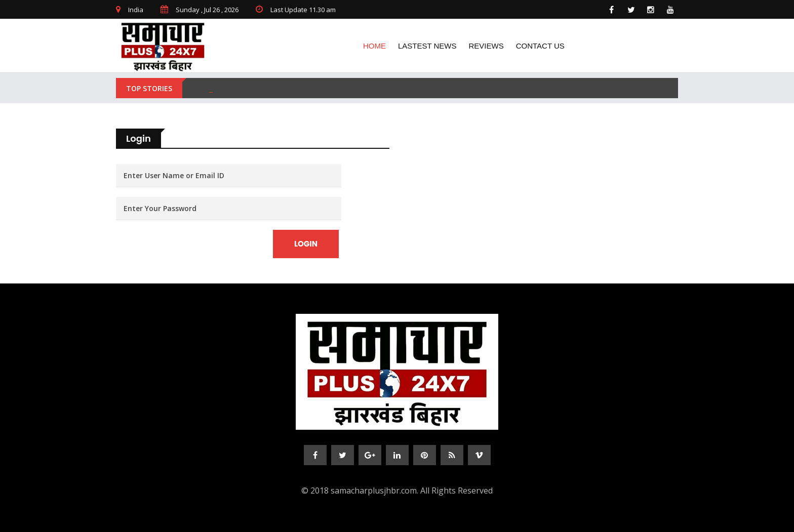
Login (306, 244)
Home (374, 46)
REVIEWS (486, 46)
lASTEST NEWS (427, 46)
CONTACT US (548, 46)
